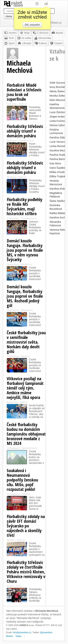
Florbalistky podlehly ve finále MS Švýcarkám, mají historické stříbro (24, 206)
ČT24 (19, 586)
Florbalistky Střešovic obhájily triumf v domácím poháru (25, 131)
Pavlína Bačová (58, 159)
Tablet (18, 636)
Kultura (41, 43)
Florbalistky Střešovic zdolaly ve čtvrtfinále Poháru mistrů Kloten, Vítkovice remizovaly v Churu (26, 572)
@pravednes (46, 632)
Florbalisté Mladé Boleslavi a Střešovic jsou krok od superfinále (24, 92)
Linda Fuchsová (58, 121)
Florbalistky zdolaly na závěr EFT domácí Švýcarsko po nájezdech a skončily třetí (26, 526)
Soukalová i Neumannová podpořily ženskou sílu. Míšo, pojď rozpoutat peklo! (22, 480)
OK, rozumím (32, 25)
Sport (9, 43)
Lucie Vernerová (59, 142)
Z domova (41, 33)
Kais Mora (55, 163)
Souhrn (10, 33)
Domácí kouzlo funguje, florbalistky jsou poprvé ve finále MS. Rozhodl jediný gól (25, 296)
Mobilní (10, 636)
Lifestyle (24, 43)
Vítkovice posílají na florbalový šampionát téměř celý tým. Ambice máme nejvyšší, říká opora (25, 388)
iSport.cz (26, 494)
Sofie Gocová (57, 83)
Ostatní (56, 43)
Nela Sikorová (57, 100)
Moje (25, 33)
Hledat (9, 16)
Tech (9, 38)
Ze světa (24, 38)
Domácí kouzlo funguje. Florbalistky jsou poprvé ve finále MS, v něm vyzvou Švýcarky (25, 250)
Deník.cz (25, 356)
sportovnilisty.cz (29, 448)
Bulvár (57, 33)
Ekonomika (43, 38)
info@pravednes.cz (22, 632)
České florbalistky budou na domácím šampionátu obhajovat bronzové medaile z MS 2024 (26, 434)
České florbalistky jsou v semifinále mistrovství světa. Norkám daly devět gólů (26, 342)
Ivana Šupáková (59, 168)
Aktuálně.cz (27, 264)
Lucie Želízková (58, 112)
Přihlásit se (55, 23)
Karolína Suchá (58, 217)
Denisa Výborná (59, 125)
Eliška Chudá (57, 172)
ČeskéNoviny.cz (26, 141)
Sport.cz (23, 104)
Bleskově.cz (27, 310)
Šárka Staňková (58, 201)
